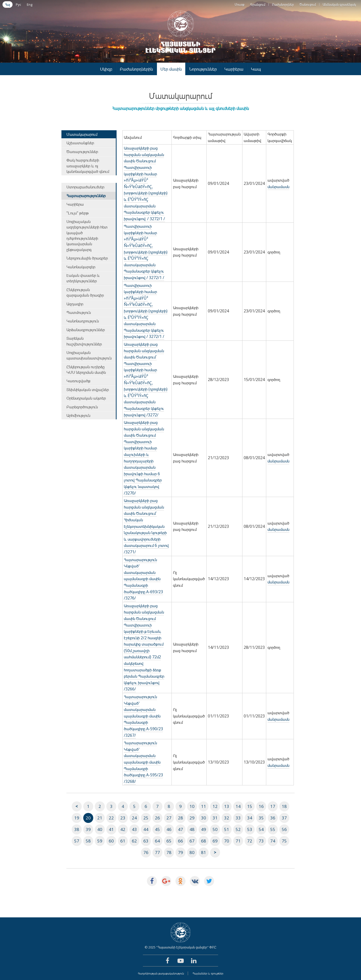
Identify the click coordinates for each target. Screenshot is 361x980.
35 (261, 818)
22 (111, 818)
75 (284, 841)
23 (123, 818)
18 (284, 806)
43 (134, 829)
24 (134, 818)
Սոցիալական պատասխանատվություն (89, 355)
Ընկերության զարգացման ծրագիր (85, 292)
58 (88, 841)
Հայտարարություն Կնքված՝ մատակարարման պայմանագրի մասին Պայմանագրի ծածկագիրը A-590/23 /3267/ (143, 716)
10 (192, 806)
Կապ (256, 69)
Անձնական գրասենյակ (339, 5)
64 (157, 841)
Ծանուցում (308, 5)
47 (180, 829)
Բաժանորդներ (283, 5)
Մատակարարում (82, 134)
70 (227, 841)
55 (273, 829)
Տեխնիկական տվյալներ (88, 390)
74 (273, 841)
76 (146, 852)
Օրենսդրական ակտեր (86, 398)
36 (273, 818)
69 (215, 841)
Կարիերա (234, 69)
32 (227, 818)
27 (169, 818)
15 (250, 806)
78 (169, 852)
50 (215, 829)
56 (284, 829)
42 (123, 829)
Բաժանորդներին (136, 69)
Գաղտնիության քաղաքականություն (161, 973)
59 (100, 841)
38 (77, 829)
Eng (30, 5)
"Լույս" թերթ (78, 213)
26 (157, 818)
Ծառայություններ (82, 152)
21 (100, 818)
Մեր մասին (171, 69)
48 (192, 829)
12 (215, 806)
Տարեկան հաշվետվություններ (84, 341)
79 (180, 852)
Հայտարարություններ (86, 196)
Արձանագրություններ (86, 330)
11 (204, 806)
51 (227, 829)
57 (77, 841)
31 (215, 818)
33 (238, 818)
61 (123, 841)
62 (134, 841)
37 (284, 818)
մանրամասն (278, 187)
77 (157, 852)
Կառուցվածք (78, 381)
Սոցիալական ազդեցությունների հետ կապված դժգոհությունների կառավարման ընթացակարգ (87, 235)
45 (157, 829)
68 (204, 841)
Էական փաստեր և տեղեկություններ (83, 278)
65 (169, 841)
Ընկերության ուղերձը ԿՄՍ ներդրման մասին (86, 370)
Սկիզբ (106, 69)
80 (192, 852)
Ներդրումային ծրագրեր (87, 258)
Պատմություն (79, 312)
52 (238, 829)
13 (227, 806)
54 (261, 829)
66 (180, 841)
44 (146, 829)
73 (261, 841)
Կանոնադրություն (83, 321)
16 (261, 806)
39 (88, 829)
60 (111, 841)
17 (273, 806)
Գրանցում (258, 5)
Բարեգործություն (82, 407)
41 (111, 829)
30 (204, 818)
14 (238, 806)
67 (192, 841)
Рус (18, 5)
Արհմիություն (78, 415)
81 (204, 852)
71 (238, 841)
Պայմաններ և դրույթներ (208, 973)
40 (100, 829)
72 (250, 841)
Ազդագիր (75, 304)
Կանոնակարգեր (81, 267)
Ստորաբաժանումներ (85, 187)
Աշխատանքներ (80, 143)
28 (180, 818)
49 (204, 829)
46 (169, 829)
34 (250, 818)
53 (250, 829)
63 (146, 841)
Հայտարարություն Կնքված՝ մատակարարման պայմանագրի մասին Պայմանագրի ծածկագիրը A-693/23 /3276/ (143, 579)
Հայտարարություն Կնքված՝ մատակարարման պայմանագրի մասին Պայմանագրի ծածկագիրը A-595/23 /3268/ (143, 762)
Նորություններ (203, 69)
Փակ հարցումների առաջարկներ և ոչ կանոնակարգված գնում (88, 166)
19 (77, 818)
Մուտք (240, 5)
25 (146, 818)
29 (192, 818)
